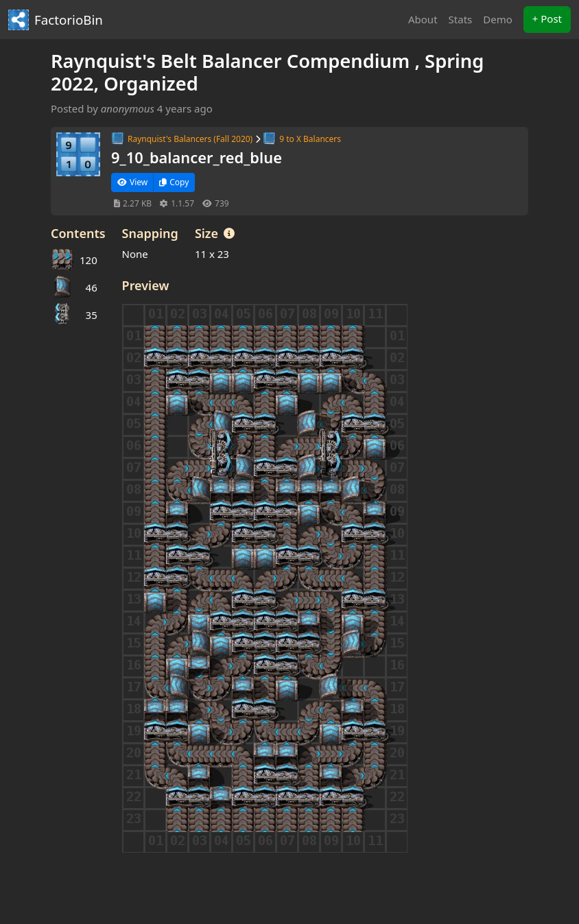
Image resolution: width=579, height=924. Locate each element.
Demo (498, 19)
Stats (461, 19)
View (132, 182)
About (423, 19)
